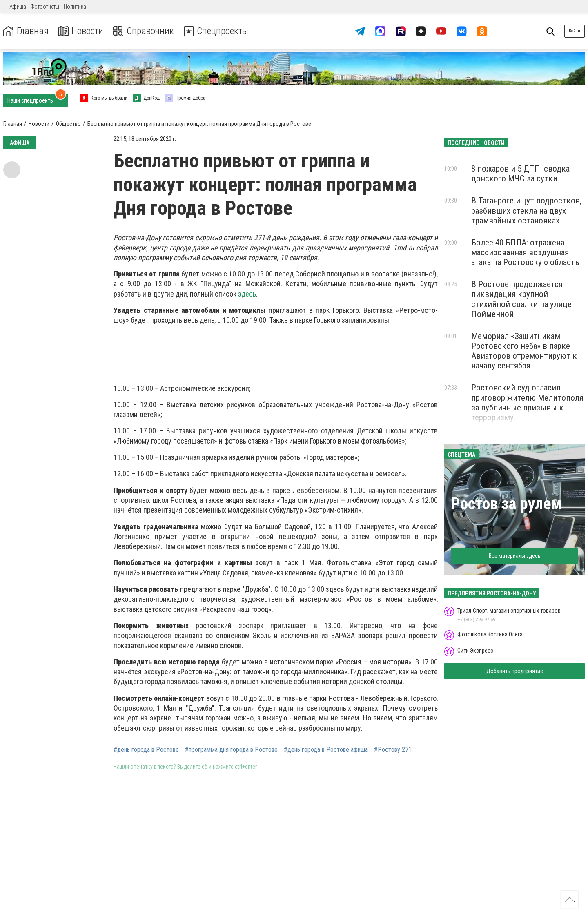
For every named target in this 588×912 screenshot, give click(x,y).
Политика (75, 7)
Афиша (18, 7)
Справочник (144, 31)
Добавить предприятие (515, 671)
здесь (247, 294)
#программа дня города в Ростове (231, 750)
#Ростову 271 (393, 750)
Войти (575, 31)
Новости (81, 31)
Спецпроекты (218, 31)
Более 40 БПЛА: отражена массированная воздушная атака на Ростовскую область (525, 252)
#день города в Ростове (146, 750)
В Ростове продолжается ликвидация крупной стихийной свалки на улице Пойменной (521, 299)
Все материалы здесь (515, 556)
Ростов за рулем (506, 504)
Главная (26, 31)
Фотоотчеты (45, 7)
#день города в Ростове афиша (326, 750)
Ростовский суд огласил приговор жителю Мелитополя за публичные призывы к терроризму (527, 402)
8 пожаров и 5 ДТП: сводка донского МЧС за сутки (520, 174)
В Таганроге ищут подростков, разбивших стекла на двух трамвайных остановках (526, 210)
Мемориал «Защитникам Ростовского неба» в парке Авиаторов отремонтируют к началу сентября (524, 351)
